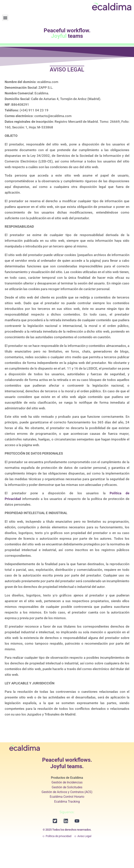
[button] (5, 18)
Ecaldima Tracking (67, 802)
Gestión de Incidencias (67, 782)
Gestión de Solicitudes (67, 787)
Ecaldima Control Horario (67, 797)
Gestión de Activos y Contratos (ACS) (67, 792)
